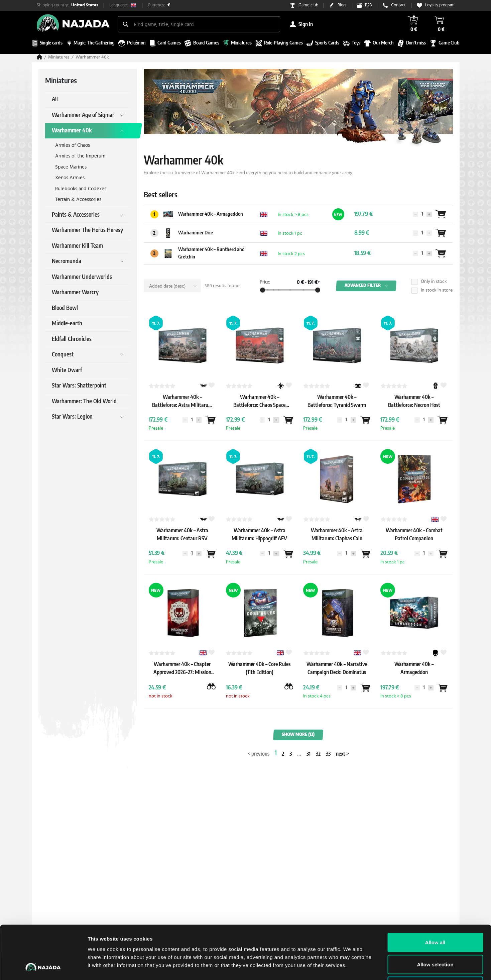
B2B (368, 5)
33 (328, 754)
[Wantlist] (441, 214)
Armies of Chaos (73, 145)
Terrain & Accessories (78, 199)
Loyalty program (440, 5)
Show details (351, 967)
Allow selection (435, 914)
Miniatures (59, 57)
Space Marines (71, 167)
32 (318, 754)
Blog (342, 5)
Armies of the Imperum (80, 156)
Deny (435, 936)
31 (309, 754)
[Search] (126, 24)
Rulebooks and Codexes (81, 189)
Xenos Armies (70, 178)
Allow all (435, 892)
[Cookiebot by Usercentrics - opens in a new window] (43, 967)
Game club (308, 5)
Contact (398, 5)
